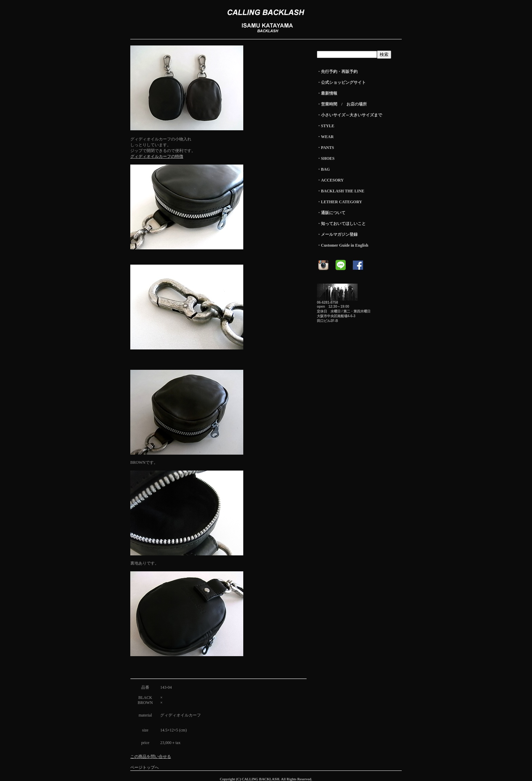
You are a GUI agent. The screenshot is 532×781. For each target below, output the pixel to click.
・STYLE (326, 126)
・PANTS (325, 148)
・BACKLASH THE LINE (341, 191)
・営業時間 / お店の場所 (342, 104)
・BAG (323, 169)
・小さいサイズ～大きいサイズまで (349, 115)
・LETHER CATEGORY (339, 202)
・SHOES (326, 158)
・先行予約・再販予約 (337, 72)
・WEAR (325, 137)
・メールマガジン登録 (337, 234)
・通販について (331, 213)
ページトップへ (145, 767)
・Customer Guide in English (343, 245)
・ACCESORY (330, 180)
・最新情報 (327, 93)
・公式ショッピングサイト (341, 82)
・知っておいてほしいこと (341, 224)
